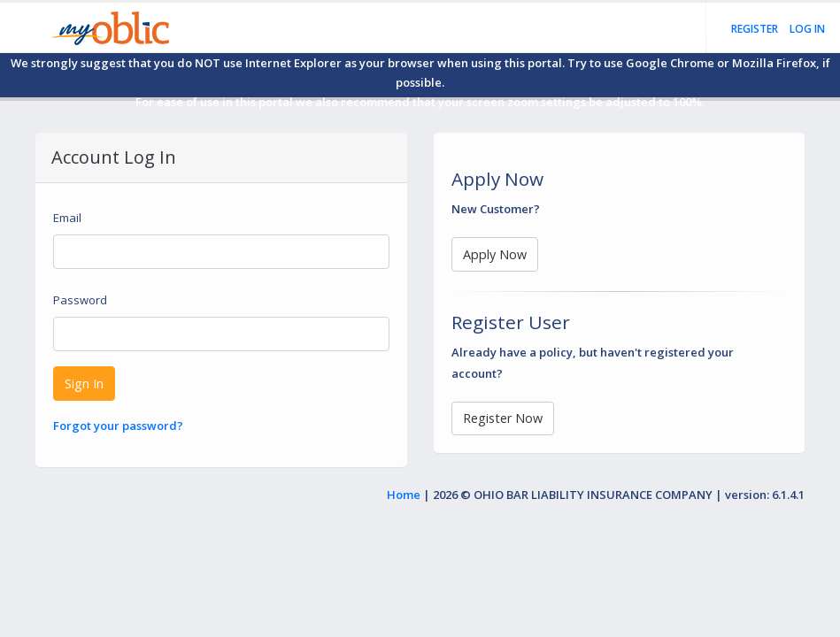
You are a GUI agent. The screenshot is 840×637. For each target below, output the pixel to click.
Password (80, 300)
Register (755, 29)
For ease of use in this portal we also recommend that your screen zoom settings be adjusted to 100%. (420, 102)
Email (67, 218)
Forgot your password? (118, 426)
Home (404, 495)
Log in (807, 29)
